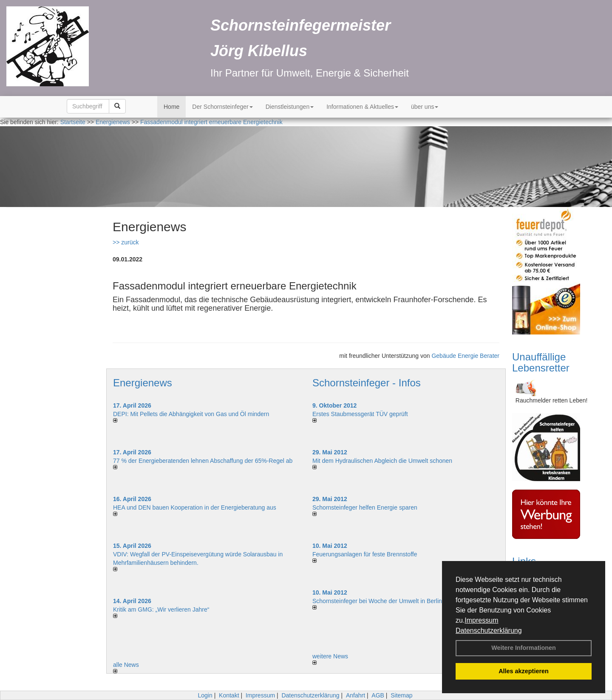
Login (205, 695)
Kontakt (229, 695)
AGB (378, 695)
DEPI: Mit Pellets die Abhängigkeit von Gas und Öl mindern (195, 414)
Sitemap (401, 695)
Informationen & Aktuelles (362, 107)
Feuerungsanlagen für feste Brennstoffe (365, 554)
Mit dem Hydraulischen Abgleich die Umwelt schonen (382, 461)
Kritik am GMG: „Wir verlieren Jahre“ (161, 609)
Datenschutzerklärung (489, 631)
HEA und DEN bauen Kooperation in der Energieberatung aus (195, 507)
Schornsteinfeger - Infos (367, 383)
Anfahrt (356, 695)
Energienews (143, 383)
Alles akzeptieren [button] (524, 671)
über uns (425, 107)
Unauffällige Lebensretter (541, 362)
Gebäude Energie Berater (465, 356)
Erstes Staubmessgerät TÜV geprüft (360, 414)
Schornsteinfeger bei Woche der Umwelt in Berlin (377, 601)
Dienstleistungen (290, 107)
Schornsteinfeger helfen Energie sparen (365, 507)
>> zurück (126, 242)
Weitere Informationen (524, 648)
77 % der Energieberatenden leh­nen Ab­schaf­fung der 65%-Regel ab (203, 461)
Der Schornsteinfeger (222, 107)
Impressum (481, 620)
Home (171, 107)
